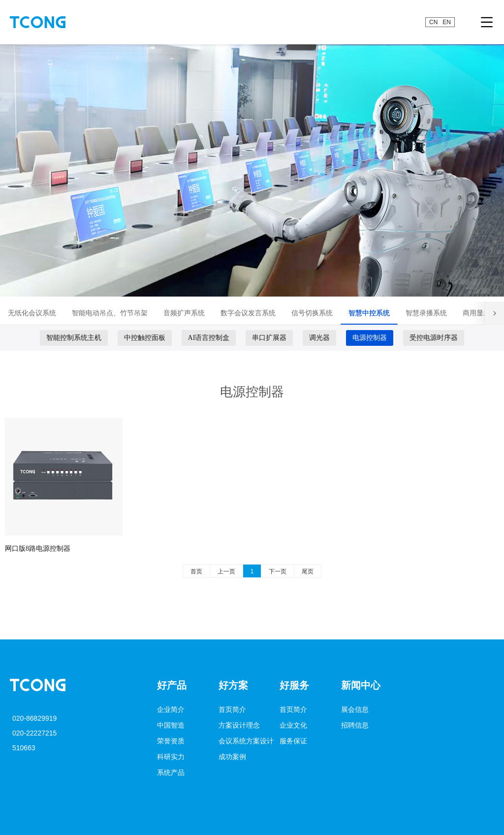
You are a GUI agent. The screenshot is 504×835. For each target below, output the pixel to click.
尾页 (308, 571)
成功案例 (232, 757)
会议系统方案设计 (246, 741)
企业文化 (293, 725)
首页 (196, 571)
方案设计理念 (239, 725)
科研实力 (171, 757)
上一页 (226, 571)
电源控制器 (370, 338)
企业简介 (171, 709)
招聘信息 (355, 725)
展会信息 (355, 709)
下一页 (278, 571)
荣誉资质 (171, 741)
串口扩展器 (269, 338)
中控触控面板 (145, 338)
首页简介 (232, 709)
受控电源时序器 (434, 338)
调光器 (319, 338)
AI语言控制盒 (209, 338)
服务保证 (293, 741)
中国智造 (171, 725)
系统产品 (171, 772)
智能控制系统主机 (74, 338)
